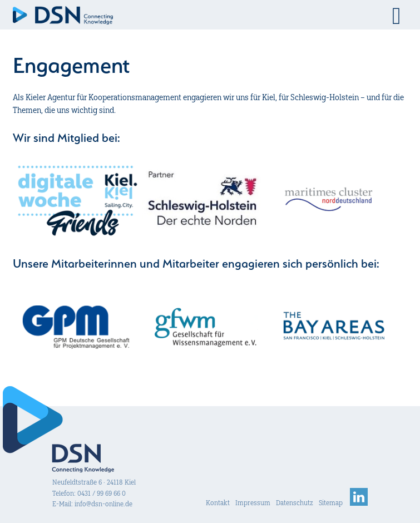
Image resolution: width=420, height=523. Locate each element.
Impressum (253, 503)
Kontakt (218, 503)
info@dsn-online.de (103, 504)
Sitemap (331, 503)
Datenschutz (295, 503)
